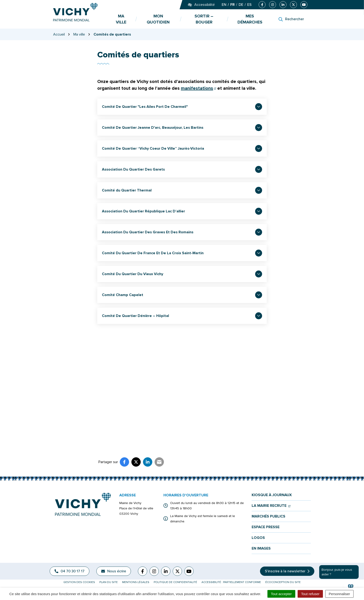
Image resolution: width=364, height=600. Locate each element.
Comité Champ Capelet (123, 295)
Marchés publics (268, 516)
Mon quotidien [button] (158, 19)
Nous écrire (114, 571)
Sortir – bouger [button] (204, 19)
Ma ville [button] (121, 19)
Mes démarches (250, 19)
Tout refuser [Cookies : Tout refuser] (310, 594)
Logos (258, 538)
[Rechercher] (291, 19)
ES (249, 5)
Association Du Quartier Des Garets (133, 169)
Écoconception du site (283, 582)
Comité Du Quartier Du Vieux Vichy (133, 274)
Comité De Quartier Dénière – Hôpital (135, 316)
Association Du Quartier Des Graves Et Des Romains (148, 232)
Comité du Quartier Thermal (127, 190)
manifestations (198, 88)
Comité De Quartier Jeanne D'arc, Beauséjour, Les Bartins (153, 128)
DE (241, 5)
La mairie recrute (271, 506)
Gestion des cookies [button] (79, 582)
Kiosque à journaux (272, 495)
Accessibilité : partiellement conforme (231, 582)
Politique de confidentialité (175, 582)
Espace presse (266, 527)
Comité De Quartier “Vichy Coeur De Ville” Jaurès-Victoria (153, 148)
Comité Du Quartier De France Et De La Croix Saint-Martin (153, 253)
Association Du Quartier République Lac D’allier (143, 211)
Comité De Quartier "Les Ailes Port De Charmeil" (145, 107)
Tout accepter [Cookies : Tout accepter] (281, 594)
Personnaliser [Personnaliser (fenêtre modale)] (339, 594)
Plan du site (109, 582)
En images (261, 549)
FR (232, 5)
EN (224, 5)
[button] (351, 587)
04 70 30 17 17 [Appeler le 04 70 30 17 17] (70, 571)
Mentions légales (136, 582)
